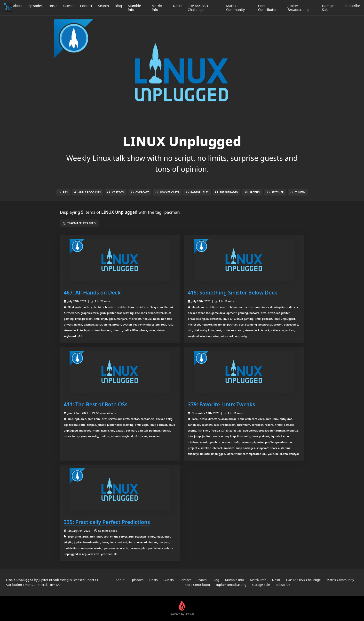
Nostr (178, 6)
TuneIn (298, 192)
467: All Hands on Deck (92, 292)
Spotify (252, 192)
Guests (69, 6)
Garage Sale (328, 8)
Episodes (35, 6)
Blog (118, 6)
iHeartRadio (227, 192)
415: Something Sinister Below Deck (233, 292)
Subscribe (352, 6)
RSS (63, 192)
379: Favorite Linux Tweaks (222, 404)
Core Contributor (267, 8)
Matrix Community (235, 8)
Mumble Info (134, 8)
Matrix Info (157, 8)
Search (103, 6)
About (18, 6)
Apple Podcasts (87, 192)
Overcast (140, 192)
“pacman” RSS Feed (79, 223)
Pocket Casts (167, 192)
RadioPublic (197, 192)
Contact (86, 6)
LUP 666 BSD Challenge (198, 8)
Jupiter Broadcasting (298, 8)
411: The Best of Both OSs (96, 404)
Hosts (53, 6)
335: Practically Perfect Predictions (107, 522)
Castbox (116, 192)
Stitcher (275, 192)
